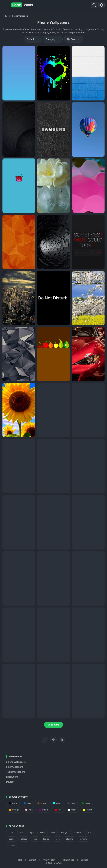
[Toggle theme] (101, 5)
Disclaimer (85, 860)
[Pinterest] (54, 740)
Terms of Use (68, 860)
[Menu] (6, 5)
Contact (32, 860)
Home (19, 860)
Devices (10, 782)
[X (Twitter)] (62, 740)
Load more (54, 725)
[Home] (6, 16)
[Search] (94, 5)
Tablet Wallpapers (15, 772)
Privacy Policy (49, 860)
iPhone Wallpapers (16, 762)
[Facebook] (45, 740)
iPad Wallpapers (15, 767)
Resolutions (12, 777)
